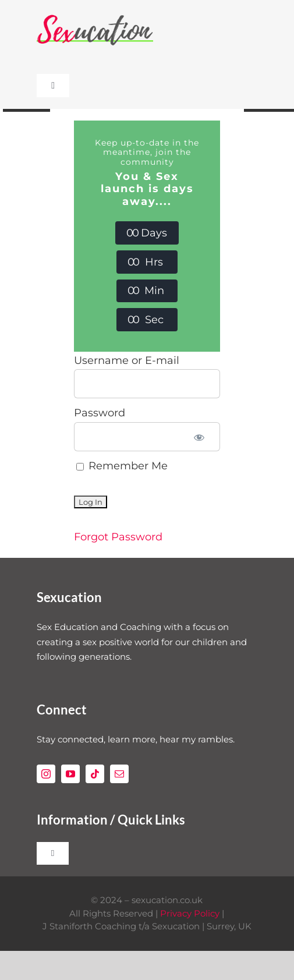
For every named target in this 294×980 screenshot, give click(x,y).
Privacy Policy (190, 913)
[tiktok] (95, 774)
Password (100, 413)
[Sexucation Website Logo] (95, 17)
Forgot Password (118, 537)
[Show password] (199, 437)
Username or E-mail (127, 360)
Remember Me (122, 466)
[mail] (119, 774)
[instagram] (46, 774)
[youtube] (70, 774)
